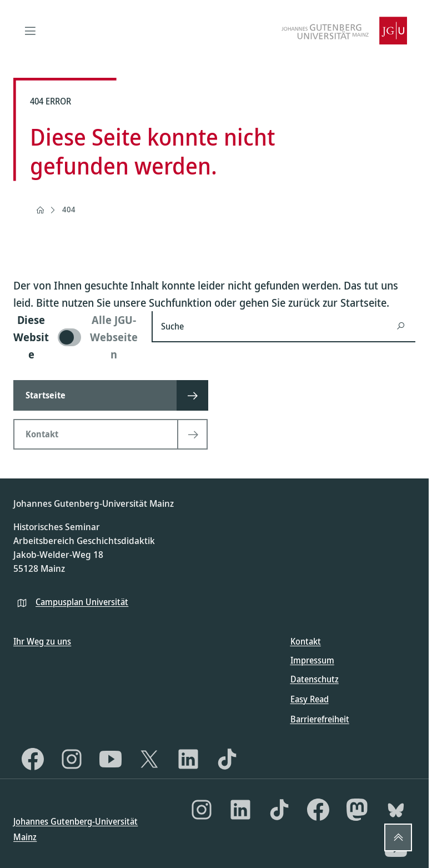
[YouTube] (110, 759)
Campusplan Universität (82, 602)
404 (69, 209)
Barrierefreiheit (320, 719)
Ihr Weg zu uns (42, 641)
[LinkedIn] (188, 759)
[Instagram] (72, 759)
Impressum (312, 660)
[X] (149, 759)
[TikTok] (227, 759)
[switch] (76, 337)
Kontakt (306, 641)
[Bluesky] (396, 810)
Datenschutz (315, 679)
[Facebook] (33, 759)
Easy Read (310, 699)
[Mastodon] (357, 810)
